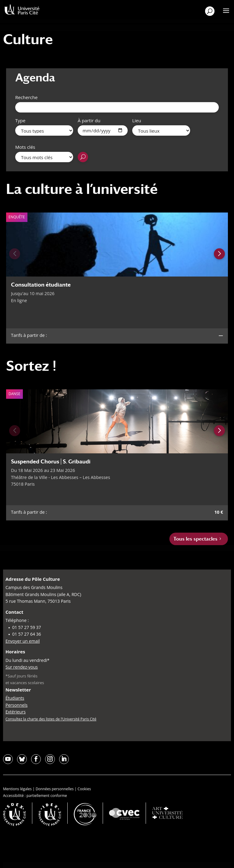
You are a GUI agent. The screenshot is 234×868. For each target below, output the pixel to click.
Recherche (26, 97)
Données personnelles (55, 789)
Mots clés (25, 147)
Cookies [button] (84, 789)
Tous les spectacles (195, 539)
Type (20, 120)
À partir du (89, 120)
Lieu (137, 120)
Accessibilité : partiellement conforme (35, 796)
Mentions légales (17, 789)
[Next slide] (219, 254)
